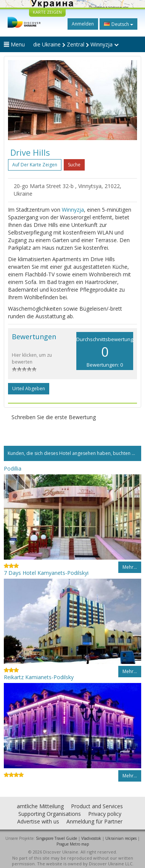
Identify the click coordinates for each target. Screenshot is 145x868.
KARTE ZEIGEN (47, 12)
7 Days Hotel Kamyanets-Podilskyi (46, 573)
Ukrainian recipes (121, 838)
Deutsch (118, 24)
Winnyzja (73, 210)
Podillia (13, 468)
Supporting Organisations (50, 814)
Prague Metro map (73, 844)
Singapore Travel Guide (56, 838)
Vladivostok (91, 838)
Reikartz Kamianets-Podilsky (39, 677)
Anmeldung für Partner (94, 821)
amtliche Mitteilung (40, 806)
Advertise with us (38, 821)
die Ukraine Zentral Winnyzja (76, 44)
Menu (14, 44)
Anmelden (83, 24)
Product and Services (97, 806)
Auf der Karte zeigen (35, 165)
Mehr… (130, 567)
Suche (74, 165)
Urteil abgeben (29, 389)
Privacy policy (105, 814)
